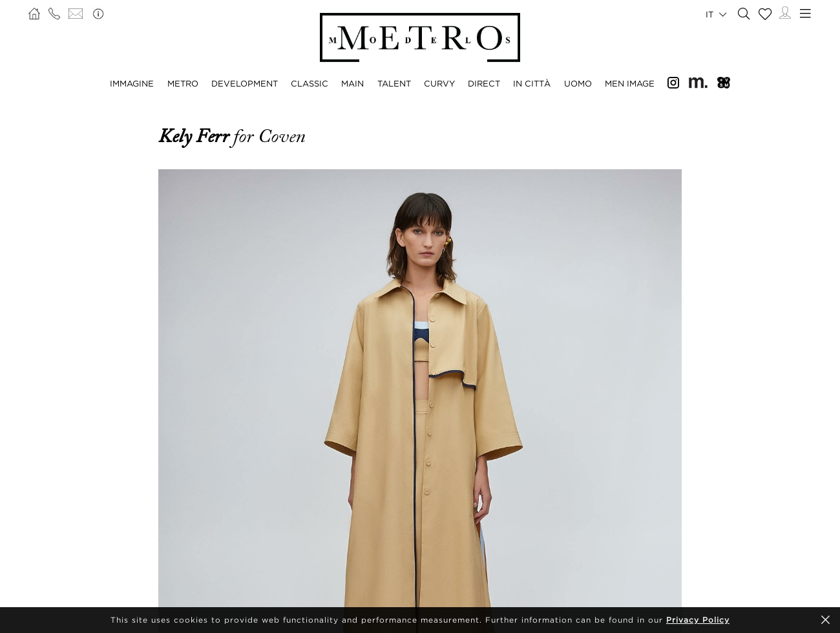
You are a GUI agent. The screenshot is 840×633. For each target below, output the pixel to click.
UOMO (578, 83)
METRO (183, 83)
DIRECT (484, 83)
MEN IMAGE (630, 83)
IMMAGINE (132, 83)
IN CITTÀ (532, 83)
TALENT (394, 83)
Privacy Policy (698, 620)
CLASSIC (310, 83)
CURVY (439, 83)
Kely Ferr (196, 136)
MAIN (352, 83)
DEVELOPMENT (245, 83)
